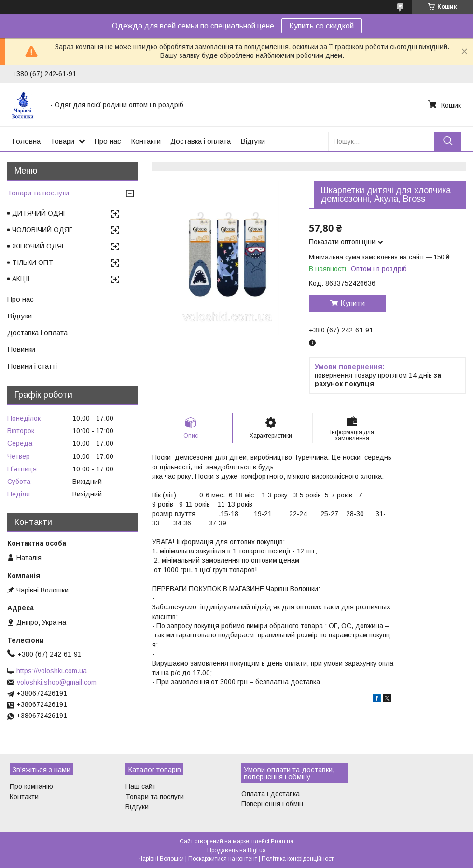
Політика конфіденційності (298, 859)
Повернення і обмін (272, 804)
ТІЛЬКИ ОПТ (33, 262)
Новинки (21, 349)
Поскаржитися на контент (223, 859)
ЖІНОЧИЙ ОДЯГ (39, 246)
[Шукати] (448, 141)
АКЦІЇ (21, 279)
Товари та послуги (38, 193)
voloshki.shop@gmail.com (57, 682)
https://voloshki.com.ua (52, 671)
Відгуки (253, 141)
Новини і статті (32, 366)
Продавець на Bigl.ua (236, 850)
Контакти (146, 141)
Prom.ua (282, 841)
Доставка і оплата (201, 141)
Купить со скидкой (321, 26)
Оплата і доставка (271, 794)
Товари (62, 141)
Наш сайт (141, 786)
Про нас (108, 141)
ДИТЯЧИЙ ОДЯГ (39, 213)
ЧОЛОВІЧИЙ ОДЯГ (42, 230)
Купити (353, 303)
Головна (26, 141)
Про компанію (31, 786)
